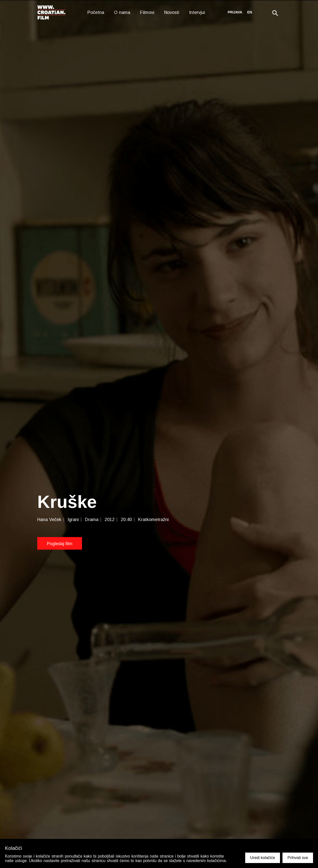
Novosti (172, 12)
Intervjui (197, 12)
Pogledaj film (60, 543)
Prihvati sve (298, 858)
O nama (122, 12)
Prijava (235, 12)
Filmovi (147, 12)
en (250, 12)
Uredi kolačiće (263, 858)
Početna (96, 12)
